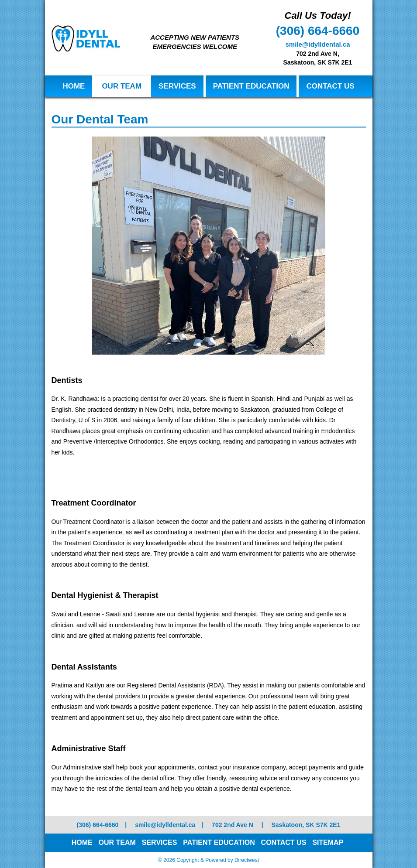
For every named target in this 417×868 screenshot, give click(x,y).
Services (177, 86)
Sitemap (328, 842)
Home (74, 86)
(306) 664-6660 (318, 31)
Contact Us (330, 86)
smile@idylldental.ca (317, 44)
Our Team (122, 86)
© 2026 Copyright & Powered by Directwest (208, 860)
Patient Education (251, 86)
